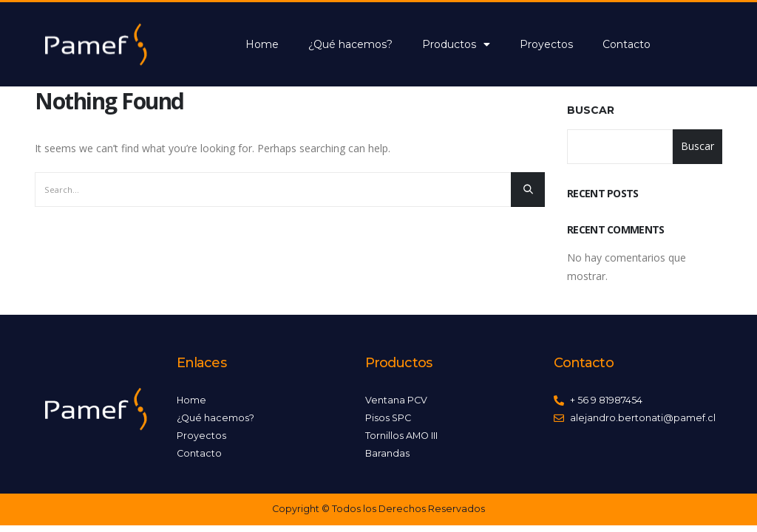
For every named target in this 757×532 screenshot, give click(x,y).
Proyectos (546, 44)
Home (262, 44)
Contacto (627, 44)
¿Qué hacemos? (350, 44)
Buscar (591, 110)
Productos (456, 44)
